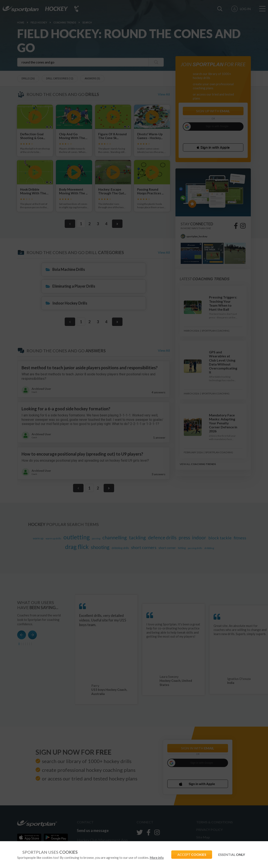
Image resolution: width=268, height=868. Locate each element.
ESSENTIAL (231, 854)
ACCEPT (191, 854)
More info (157, 858)
